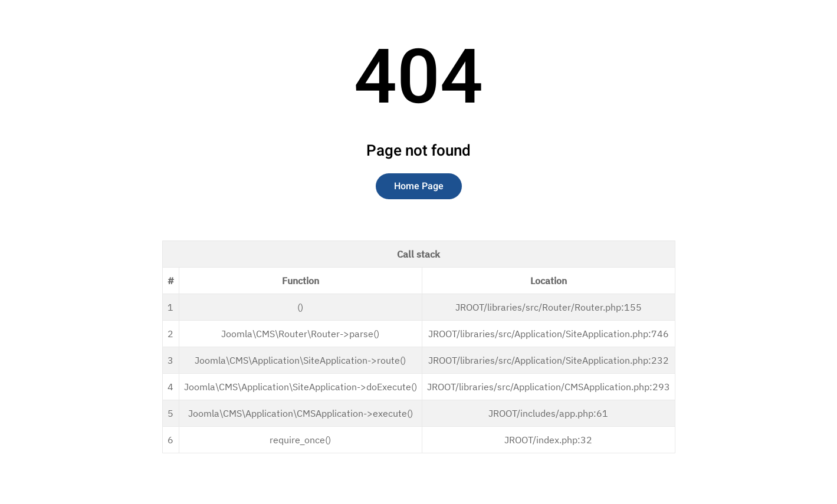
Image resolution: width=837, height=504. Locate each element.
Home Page (419, 186)
